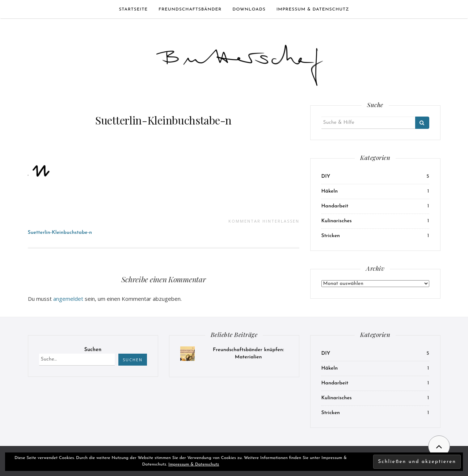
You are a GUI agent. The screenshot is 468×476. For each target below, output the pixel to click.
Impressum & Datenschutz (313, 9)
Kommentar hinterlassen (264, 221)
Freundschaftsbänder (190, 9)
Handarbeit (335, 206)
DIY (326, 176)
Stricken (331, 236)
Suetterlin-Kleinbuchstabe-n (163, 120)
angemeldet (68, 299)
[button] (240, 62)
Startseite (133, 9)
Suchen (93, 350)
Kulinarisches (337, 221)
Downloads (249, 9)
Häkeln (330, 191)
